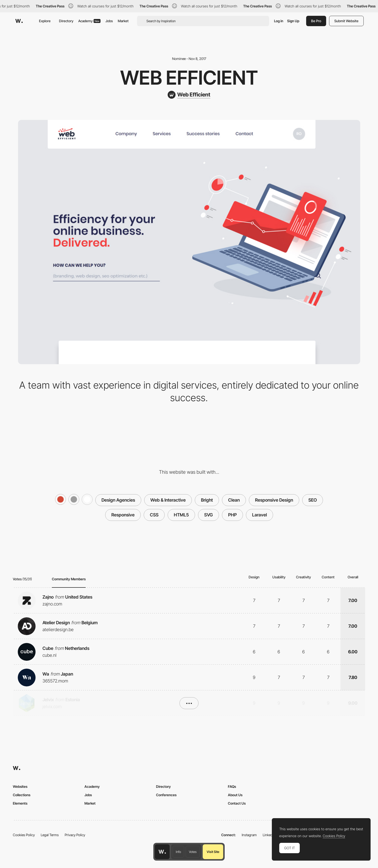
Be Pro (316, 21)
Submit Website (346, 21)
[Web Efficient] (189, 95)
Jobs (109, 21)
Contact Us (237, 803)
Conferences (166, 795)
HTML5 (181, 515)
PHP (232, 515)
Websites (20, 786)
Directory (66, 21)
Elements (20, 803)
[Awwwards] (19, 21)
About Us (235, 795)
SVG (209, 515)
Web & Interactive (168, 500)
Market (123, 21)
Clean (234, 500)
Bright (207, 500)
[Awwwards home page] (162, 852)
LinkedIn (269, 835)
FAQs (232, 786)
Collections (22, 795)
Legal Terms (50, 835)
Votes (193, 852)
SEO (313, 500)
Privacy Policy (75, 835)
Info (178, 852)
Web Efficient (189, 78)
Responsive (123, 515)
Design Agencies (118, 500)
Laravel (259, 515)
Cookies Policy (24, 835)
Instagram (249, 835)
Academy (89, 21)
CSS (154, 515)
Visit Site (213, 852)
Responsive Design (274, 500)
